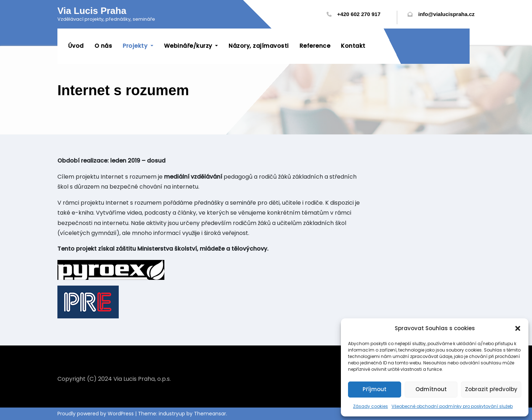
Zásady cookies (370, 406)
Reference (315, 46)
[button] (518, 328)
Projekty (138, 46)
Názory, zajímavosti (259, 46)
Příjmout (375, 389)
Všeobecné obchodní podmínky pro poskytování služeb (452, 406)
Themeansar (210, 414)
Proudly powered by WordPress (96, 414)
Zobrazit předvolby (491, 389)
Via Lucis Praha (92, 11)
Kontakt (354, 46)
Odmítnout (431, 389)
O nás (103, 46)
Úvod (76, 46)
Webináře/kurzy (191, 46)
